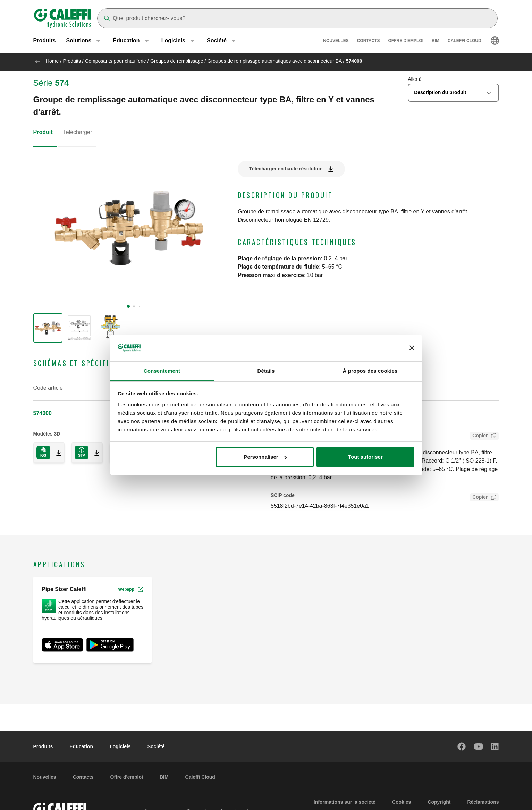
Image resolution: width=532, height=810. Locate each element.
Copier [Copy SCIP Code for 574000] (479, 498)
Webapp (130, 589)
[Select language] (495, 42)
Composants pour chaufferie (116, 61)
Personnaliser (265, 457)
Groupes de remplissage (177, 61)
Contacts (369, 42)
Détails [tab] (266, 371)
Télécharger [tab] (77, 132)
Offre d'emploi (406, 42)
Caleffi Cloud (465, 42)
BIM (436, 42)
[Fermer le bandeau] (412, 348)
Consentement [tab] (162, 371)
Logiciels (120, 746)
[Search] (297, 18)
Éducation (81, 746)
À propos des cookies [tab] (370, 371)
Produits (45, 41)
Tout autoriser (365, 457)
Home (52, 61)
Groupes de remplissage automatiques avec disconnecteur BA (275, 61)
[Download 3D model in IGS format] (56, 453)
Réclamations (483, 802)
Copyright (439, 802)
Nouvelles (336, 42)
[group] (48, 328)
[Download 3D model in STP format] (94, 453)
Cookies (402, 802)
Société (156, 746)
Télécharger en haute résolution (286, 169)
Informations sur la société (345, 802)
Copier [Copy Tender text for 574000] (479, 436)
